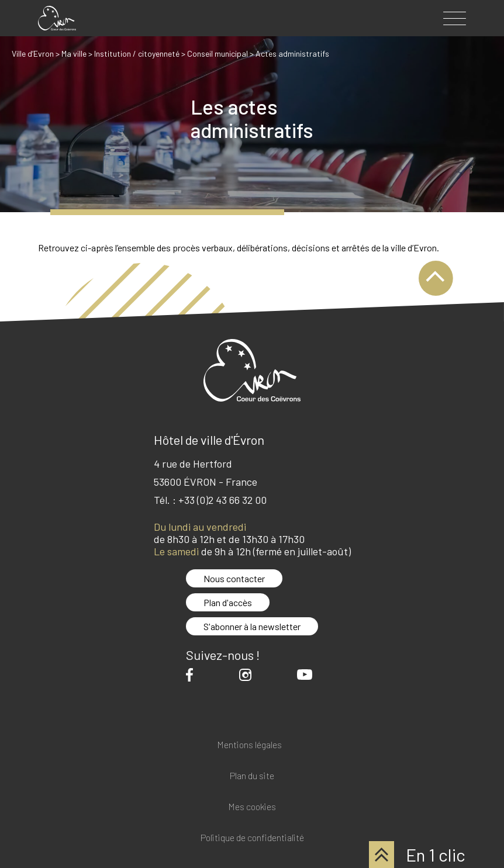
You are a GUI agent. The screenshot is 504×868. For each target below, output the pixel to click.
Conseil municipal (218, 53)
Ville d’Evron (33, 53)
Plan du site (252, 776)
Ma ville (74, 53)
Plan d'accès (228, 602)
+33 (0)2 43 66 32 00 (222, 500)
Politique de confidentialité (252, 838)
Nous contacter (234, 578)
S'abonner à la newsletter (252, 626)
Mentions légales (249, 745)
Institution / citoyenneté (137, 53)
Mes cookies (252, 807)
